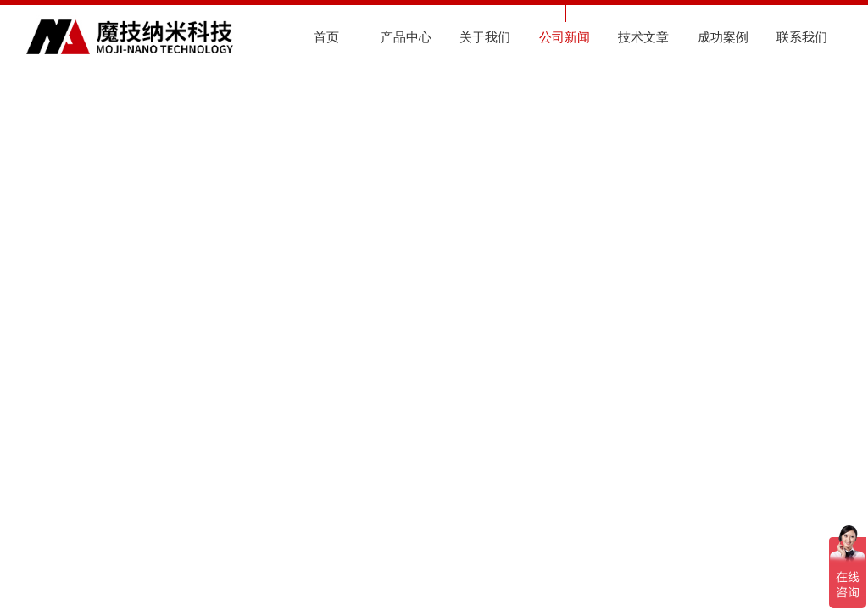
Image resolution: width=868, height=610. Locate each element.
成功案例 (723, 37)
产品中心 (406, 37)
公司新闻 (565, 37)
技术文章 (643, 37)
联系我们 (802, 37)
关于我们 (485, 37)
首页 (326, 37)
